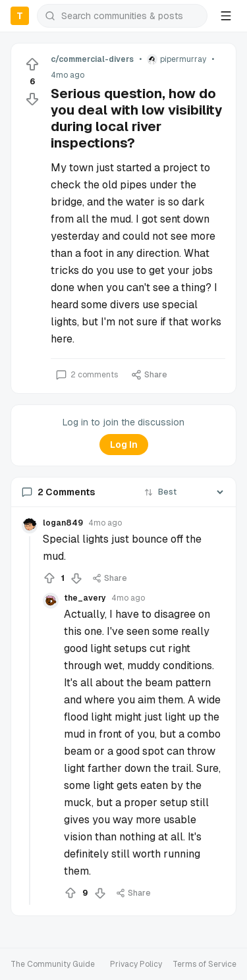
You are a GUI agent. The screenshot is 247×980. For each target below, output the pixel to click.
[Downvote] (32, 99)
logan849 (63, 523)
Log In (124, 445)
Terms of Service (205, 964)
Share (149, 375)
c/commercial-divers (92, 59)
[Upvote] (32, 65)
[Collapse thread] (30, 721)
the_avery (85, 598)
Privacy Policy (136, 964)
